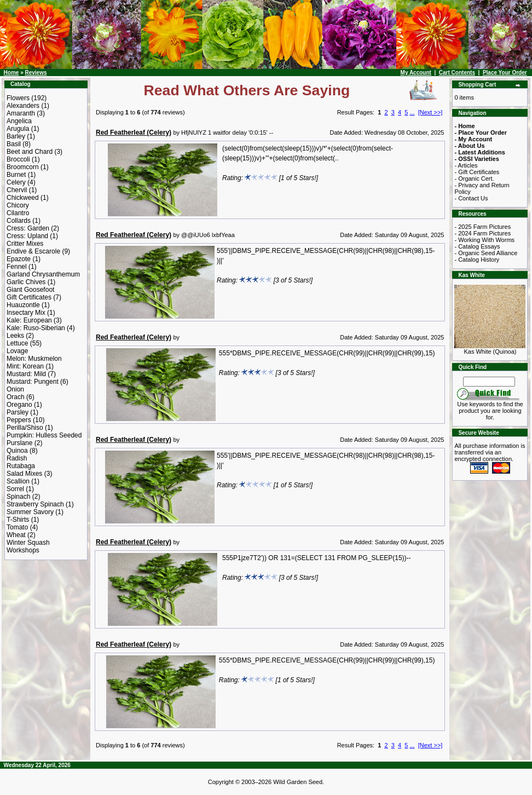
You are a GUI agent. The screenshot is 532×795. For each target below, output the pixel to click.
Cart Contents (457, 73)
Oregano (19, 405)
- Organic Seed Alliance (486, 253)
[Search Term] (489, 382)
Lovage (17, 351)
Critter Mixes (25, 244)
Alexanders (23, 106)
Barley (16, 136)
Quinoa (17, 451)
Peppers (19, 420)
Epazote (19, 259)
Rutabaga (21, 466)
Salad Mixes (24, 474)
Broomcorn (23, 167)
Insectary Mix (26, 313)
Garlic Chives (26, 282)
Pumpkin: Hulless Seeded (44, 435)
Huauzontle (23, 305)
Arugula (18, 129)
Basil (14, 144)
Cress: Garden (28, 228)
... (412, 112)
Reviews (36, 73)
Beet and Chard (30, 152)
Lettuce (17, 343)
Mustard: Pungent (33, 382)
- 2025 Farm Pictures (482, 227)
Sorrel (15, 489)
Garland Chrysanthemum (43, 274)
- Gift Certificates (477, 172)
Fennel (17, 267)
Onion (15, 389)
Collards (19, 221)
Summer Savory (30, 512)
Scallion (18, 481)
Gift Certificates (29, 297)
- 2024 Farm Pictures (482, 233)
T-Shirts (18, 520)
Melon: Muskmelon (34, 359)
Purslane (19, 443)
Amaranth (21, 113)
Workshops (23, 550)
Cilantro (18, 213)
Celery (16, 182)
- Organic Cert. (474, 178)
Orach (16, 397)
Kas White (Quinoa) (490, 349)
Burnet (16, 175)
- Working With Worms (484, 240)
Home (11, 73)
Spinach (18, 497)
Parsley (18, 412)
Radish (17, 458)
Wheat (16, 535)
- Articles (466, 165)
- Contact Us (471, 198)
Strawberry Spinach (35, 504)
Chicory (18, 205)
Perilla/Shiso (25, 428)
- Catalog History (477, 260)
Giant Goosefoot (30, 290)
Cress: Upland (27, 236)
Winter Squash (28, 543)
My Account (416, 73)
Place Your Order (505, 73)
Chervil (17, 190)
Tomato (17, 527)
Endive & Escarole (33, 251)
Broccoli (18, 159)
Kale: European (29, 320)
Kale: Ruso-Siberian (36, 328)
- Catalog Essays (477, 246)
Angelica (19, 121)
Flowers (18, 98)
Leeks (15, 336)
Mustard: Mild (26, 374)
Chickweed (23, 198)
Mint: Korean (25, 366)
